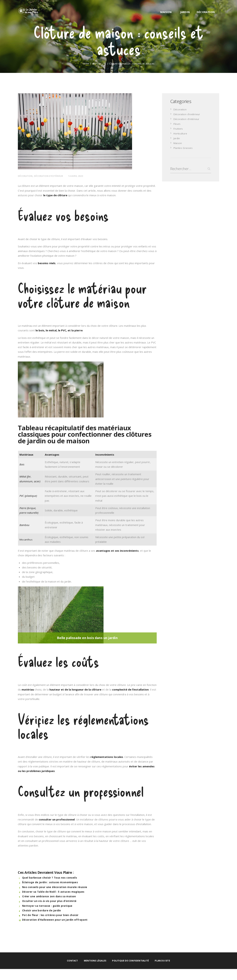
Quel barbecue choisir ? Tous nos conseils (50, 878)
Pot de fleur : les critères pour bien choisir (50, 915)
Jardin (177, 138)
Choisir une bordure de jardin (42, 910)
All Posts (97, 64)
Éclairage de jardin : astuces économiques (50, 882)
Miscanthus (26, 539)
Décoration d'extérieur (52, 176)
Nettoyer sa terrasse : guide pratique (48, 906)
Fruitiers (179, 128)
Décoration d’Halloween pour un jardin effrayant (55, 920)
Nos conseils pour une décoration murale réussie (55, 887)
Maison (178, 143)
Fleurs (177, 124)
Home (85, 64)
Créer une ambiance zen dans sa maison (49, 896)
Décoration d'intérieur (187, 119)
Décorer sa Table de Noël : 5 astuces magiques (53, 892)
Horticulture (181, 133)
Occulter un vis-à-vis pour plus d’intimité (49, 901)
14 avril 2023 (83, 176)
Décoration (26, 176)
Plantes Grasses (184, 148)
